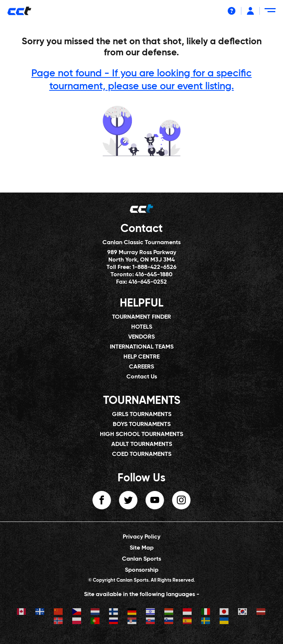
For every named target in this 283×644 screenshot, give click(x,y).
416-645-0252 (148, 282)
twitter (128, 500)
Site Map (142, 548)
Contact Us (142, 377)
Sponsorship (142, 570)
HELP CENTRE (141, 357)
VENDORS (141, 337)
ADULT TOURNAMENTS (142, 444)
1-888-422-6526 (154, 267)
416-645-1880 (154, 275)
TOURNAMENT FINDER (141, 317)
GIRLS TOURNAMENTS (142, 415)
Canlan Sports (141, 559)
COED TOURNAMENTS (142, 454)
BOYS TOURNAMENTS (142, 425)
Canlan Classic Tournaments (141, 243)
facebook (102, 500)
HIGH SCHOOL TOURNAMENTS (141, 434)
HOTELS (142, 327)
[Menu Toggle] (271, 13)
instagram (181, 500)
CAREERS (141, 367)
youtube (155, 500)
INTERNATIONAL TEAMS (142, 347)
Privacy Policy (141, 537)
